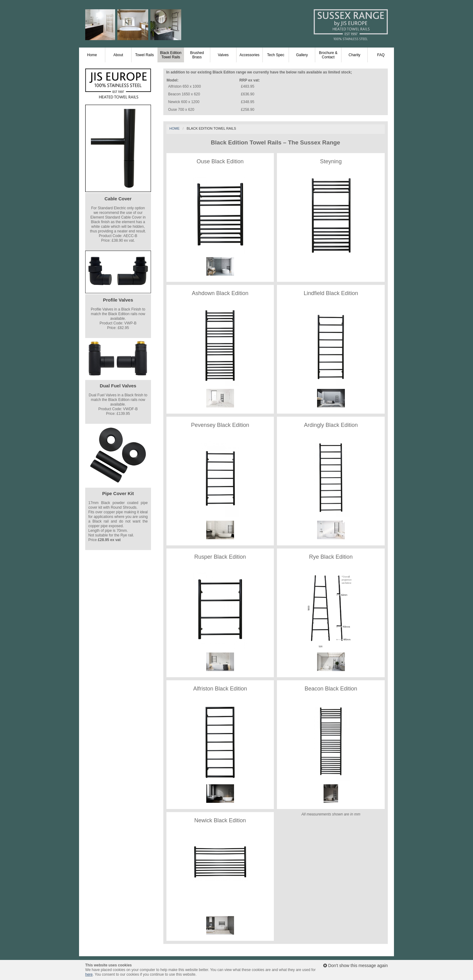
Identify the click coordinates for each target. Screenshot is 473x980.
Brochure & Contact (328, 55)
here (89, 974)
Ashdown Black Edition (220, 293)
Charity (354, 55)
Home (92, 55)
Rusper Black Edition (220, 557)
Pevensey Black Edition (220, 425)
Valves (223, 55)
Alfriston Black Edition (220, 689)
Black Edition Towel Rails (171, 55)
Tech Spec (276, 55)
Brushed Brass (197, 55)
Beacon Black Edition (331, 689)
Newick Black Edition (220, 820)
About (118, 55)
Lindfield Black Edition (331, 293)
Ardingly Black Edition (331, 425)
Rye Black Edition (331, 557)
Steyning (331, 161)
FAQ (381, 55)
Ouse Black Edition (220, 161)
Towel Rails (145, 55)
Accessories (250, 55)
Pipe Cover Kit (118, 493)
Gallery (302, 55)
